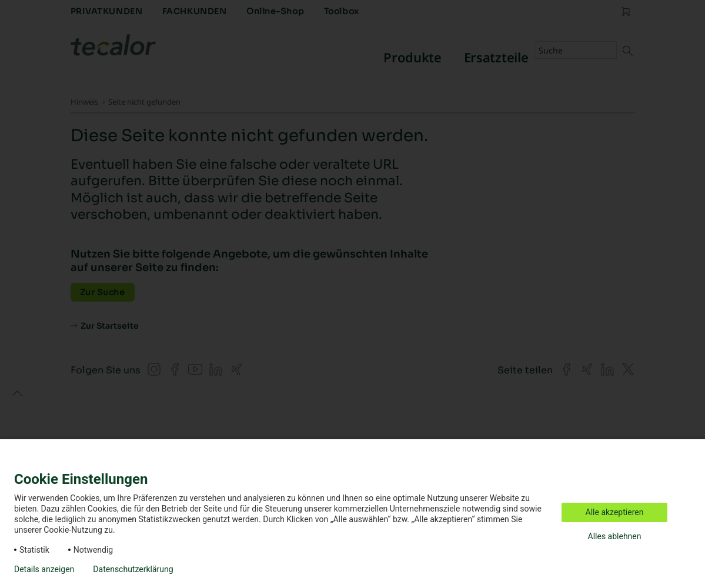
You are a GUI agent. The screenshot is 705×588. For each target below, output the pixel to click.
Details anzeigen (44, 569)
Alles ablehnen (615, 536)
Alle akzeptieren (615, 512)
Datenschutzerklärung (133, 569)
